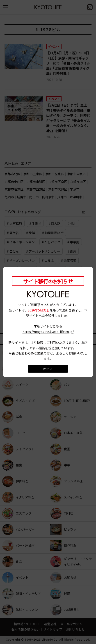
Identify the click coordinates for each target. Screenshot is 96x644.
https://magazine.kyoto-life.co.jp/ (48, 332)
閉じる (48, 369)
